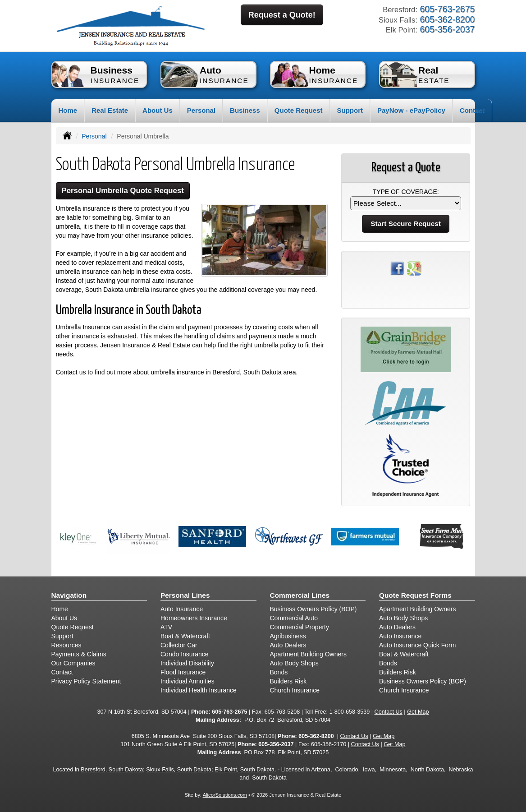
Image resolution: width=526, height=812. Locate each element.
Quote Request (73, 627)
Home (68, 110)
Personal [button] (201, 110)
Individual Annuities (188, 681)
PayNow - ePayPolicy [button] (411, 110)
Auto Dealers (288, 645)
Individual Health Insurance (199, 690)
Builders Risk (288, 681)
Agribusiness (288, 636)
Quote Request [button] (299, 110)
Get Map (418, 712)
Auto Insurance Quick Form (417, 645)
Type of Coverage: (406, 192)
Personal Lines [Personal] (185, 595)
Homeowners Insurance (194, 618)
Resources (66, 645)
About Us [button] (158, 110)
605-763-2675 (229, 712)
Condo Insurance (185, 654)
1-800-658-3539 (350, 712)
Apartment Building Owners (308, 654)
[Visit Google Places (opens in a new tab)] (414, 268)
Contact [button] (472, 110)
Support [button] (350, 110)
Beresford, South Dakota (112, 770)
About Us (64, 618)
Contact (62, 672)
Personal (94, 136)
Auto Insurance (182, 609)
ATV (166, 627)
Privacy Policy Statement (86, 681)
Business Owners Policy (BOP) (313, 609)
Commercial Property (300, 627)
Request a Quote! (282, 15)
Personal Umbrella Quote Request (123, 191)
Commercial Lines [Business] (300, 595)
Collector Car (179, 645)
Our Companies (73, 663)
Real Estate (110, 110)
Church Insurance (295, 690)
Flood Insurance (183, 672)
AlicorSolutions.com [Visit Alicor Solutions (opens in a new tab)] (225, 795)
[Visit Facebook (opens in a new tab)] (397, 268)
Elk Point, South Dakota (245, 770)
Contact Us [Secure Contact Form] (389, 712)
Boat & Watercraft (185, 636)
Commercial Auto (294, 618)
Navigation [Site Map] (69, 595)
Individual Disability (187, 663)
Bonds (279, 672)
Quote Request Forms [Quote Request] (415, 595)
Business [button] (245, 110)
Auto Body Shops (294, 663)
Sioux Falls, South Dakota (179, 770)
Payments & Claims (79, 654)
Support (62, 636)
